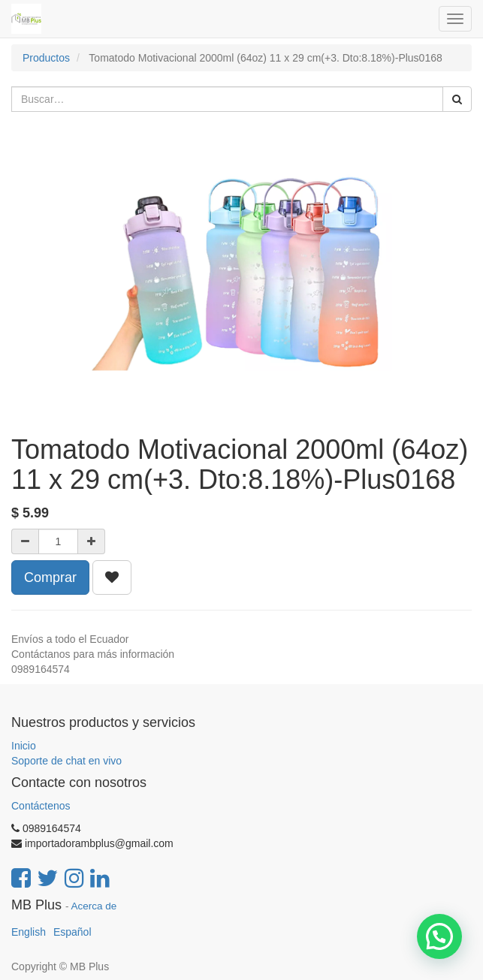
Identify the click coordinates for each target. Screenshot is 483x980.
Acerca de (94, 906)
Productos (46, 58)
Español (72, 932)
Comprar (50, 577)
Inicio (24, 746)
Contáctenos (41, 806)
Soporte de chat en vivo (66, 761)
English (29, 932)
